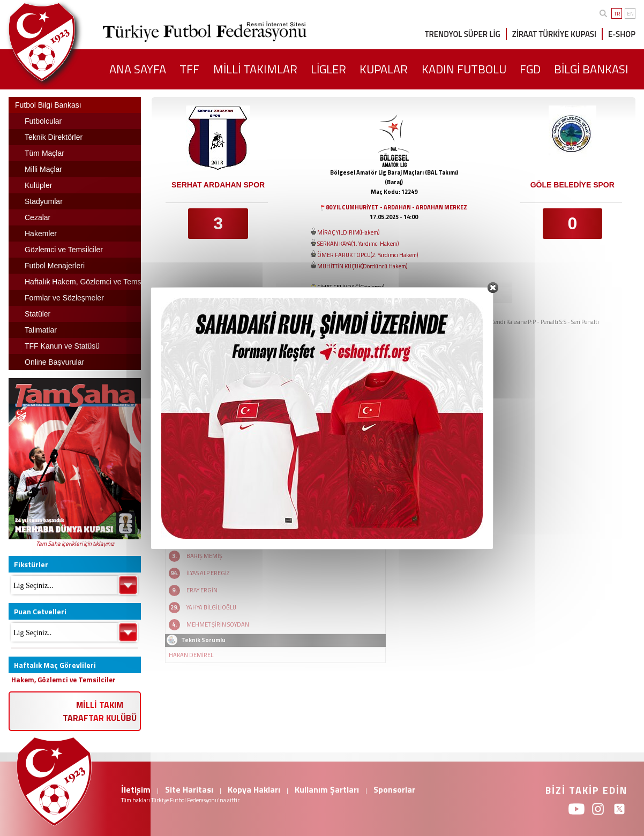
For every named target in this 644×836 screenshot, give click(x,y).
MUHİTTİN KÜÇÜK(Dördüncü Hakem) (362, 266)
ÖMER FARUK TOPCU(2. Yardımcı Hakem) (368, 255)
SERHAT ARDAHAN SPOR (218, 185)
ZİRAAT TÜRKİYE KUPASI (554, 34)
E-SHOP (622, 34)
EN (630, 14)
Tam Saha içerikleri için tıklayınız (75, 544)
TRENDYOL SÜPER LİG (463, 34)
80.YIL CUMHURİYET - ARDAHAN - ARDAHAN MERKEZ (396, 207)
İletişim (136, 789)
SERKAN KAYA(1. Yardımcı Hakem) (358, 244)
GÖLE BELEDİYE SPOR (572, 185)
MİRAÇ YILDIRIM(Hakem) (348, 232)
